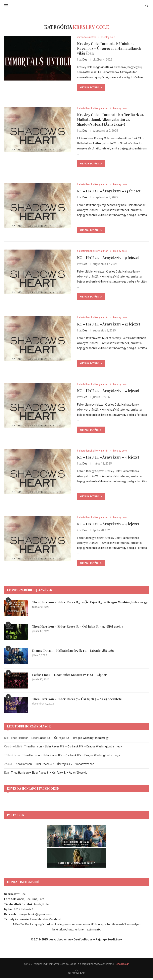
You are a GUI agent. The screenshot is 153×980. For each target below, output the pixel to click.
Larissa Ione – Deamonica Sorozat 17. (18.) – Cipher (71, 676)
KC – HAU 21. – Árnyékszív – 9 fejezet (108, 258)
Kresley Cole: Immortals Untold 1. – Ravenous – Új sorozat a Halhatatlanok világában (109, 49)
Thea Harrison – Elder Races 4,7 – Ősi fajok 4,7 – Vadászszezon (54, 766)
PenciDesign (122, 966)
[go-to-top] (77, 975)
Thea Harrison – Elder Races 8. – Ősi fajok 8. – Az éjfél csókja (79, 628)
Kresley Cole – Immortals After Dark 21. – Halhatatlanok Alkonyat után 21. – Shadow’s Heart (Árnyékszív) (112, 120)
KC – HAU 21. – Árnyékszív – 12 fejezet (109, 325)
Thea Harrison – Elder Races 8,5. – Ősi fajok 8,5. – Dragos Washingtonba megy (87, 606)
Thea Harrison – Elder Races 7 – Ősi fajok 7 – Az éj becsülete (78, 701)
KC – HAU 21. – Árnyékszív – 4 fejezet (108, 392)
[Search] (147, 6)
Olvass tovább (91, 88)
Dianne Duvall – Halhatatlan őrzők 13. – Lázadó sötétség (75, 652)
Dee (85, 60)
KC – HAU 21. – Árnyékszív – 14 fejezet (109, 192)
